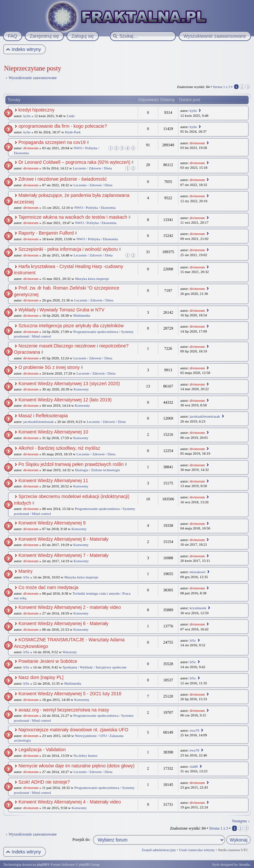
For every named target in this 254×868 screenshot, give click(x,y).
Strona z (221, 87)
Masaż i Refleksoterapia (43, 416)
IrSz (26, 577)
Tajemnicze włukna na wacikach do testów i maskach (73, 217)
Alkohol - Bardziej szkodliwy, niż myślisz (59, 448)
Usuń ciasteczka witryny (197, 850)
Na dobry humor (85, 755)
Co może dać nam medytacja (48, 587)
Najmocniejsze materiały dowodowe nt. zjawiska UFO (73, 730)
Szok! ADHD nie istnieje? (44, 782)
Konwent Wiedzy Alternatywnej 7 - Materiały (63, 555)
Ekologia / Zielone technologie (98, 470)
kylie (27, 116)
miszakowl (197, 572)
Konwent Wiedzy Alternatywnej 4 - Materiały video (70, 802)
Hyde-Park (73, 132)
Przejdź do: (81, 840)
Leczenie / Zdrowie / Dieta (92, 168)
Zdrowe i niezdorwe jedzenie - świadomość (63, 179)
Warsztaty (70, 652)
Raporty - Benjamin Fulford (46, 233)
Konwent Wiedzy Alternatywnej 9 (52, 523)
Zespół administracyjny (159, 850)
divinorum (31, 148)
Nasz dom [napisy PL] (41, 677)
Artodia (244, 864)
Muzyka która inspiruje (92, 279)
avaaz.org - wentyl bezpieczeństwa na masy (64, 710)
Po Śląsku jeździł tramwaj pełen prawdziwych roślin (71, 464)
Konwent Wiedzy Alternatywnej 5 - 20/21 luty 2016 (70, 694)
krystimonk (198, 608)
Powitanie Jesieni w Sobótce (48, 661)
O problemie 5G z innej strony (49, 367)
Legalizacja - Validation (42, 750)
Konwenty (81, 389)
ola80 (193, 766)
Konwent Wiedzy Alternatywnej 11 (53, 480)
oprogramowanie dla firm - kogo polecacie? (63, 126)
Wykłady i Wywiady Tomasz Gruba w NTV (62, 310)
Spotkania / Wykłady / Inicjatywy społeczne (95, 667)
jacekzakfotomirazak (38, 422)
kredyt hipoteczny (37, 110)
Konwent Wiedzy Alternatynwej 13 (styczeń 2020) (69, 384)
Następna (239, 821)
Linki (71, 116)
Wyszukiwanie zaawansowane (33, 78)
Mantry (26, 571)
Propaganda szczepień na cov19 (52, 142)
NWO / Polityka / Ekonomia (95, 207)
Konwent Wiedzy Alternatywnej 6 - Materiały (63, 623)
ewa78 (194, 730)
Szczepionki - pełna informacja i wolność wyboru (68, 249)
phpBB (42, 864)
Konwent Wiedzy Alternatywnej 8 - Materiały (63, 539)
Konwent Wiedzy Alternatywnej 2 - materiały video (70, 607)
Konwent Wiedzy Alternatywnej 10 (53, 432)
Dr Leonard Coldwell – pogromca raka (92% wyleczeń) (75, 162)
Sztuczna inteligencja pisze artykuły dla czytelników (71, 326)
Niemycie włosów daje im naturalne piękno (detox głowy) (77, 766)
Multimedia (82, 315)
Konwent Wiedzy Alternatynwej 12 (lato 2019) (65, 400)
